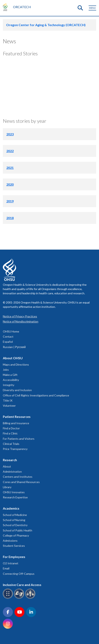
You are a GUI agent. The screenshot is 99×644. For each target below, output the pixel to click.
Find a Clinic (10, 433)
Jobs (6, 370)
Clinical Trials (11, 444)
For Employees (14, 557)
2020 (10, 184)
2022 (10, 151)
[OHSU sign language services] (20, 598)
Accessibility (11, 380)
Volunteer (9, 406)
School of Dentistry (15, 525)
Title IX (8, 400)
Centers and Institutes (18, 477)
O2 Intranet (11, 563)
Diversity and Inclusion (17, 390)
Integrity (9, 385)
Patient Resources (17, 417)
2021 (10, 168)
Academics (11, 508)
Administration (12, 472)
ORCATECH (22, 7)
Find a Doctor (11, 428)
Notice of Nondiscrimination (21, 321)
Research (10, 460)
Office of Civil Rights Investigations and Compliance (36, 395)
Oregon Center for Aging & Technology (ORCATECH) (46, 25)
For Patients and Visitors (19, 439)
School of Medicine (15, 515)
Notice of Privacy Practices (20, 316)
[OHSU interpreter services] (31, 598)
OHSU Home (11, 331)
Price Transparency (15, 449)
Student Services (14, 546)
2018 (10, 218)
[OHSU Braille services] (8, 598)
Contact (8, 337)
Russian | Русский (14, 347)
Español (8, 342)
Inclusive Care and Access (22, 585)
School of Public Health (18, 530)
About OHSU (13, 358)
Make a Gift (10, 375)
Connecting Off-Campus (19, 574)
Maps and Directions (16, 364)
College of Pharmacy (16, 535)
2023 (10, 134)
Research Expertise (15, 497)
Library (7, 487)
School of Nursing (14, 520)
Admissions (10, 541)
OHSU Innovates (14, 492)
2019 (10, 201)
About (7, 466)
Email (6, 568)
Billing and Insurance (16, 423)
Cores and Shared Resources (21, 482)
